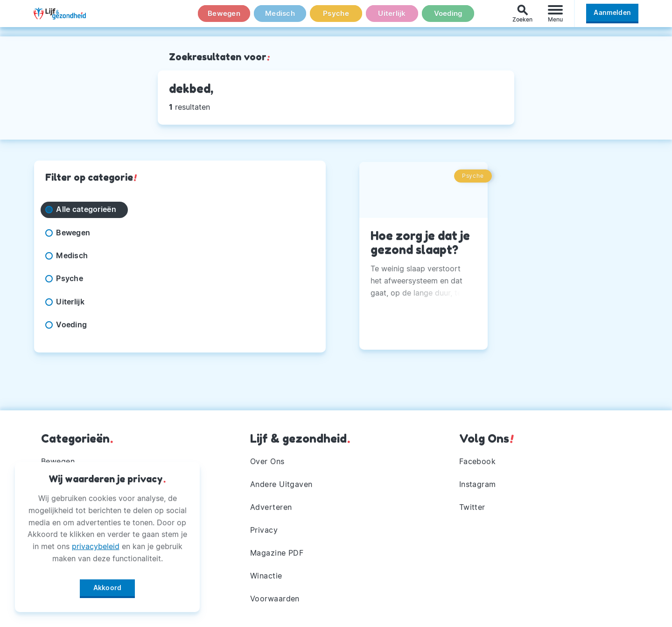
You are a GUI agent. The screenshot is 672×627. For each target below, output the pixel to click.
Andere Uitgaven (282, 482)
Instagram (478, 482)
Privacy (264, 528)
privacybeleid (96, 543)
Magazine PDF (277, 552)
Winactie (266, 575)
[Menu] (555, 18)
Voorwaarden (275, 599)
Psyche (336, 18)
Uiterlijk (392, 18)
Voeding (448, 18)
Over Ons (267, 458)
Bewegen (224, 18)
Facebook (478, 458)
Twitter (472, 505)
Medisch (280, 18)
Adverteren (271, 505)
